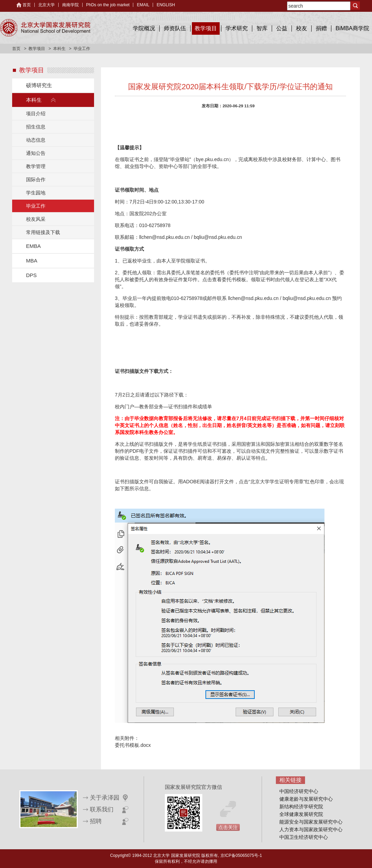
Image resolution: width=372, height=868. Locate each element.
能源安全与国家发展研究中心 (311, 822)
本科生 (59, 49)
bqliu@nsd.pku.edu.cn (218, 237)
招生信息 (36, 127)
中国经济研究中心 (299, 791)
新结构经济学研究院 (301, 807)
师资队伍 (175, 28)
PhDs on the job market (108, 5)
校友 (302, 28)
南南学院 (70, 5)
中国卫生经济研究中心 (304, 837)
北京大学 (46, 5)
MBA (32, 261)
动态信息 (36, 140)
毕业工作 (36, 206)
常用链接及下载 (43, 232)
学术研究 (237, 28)
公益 (282, 28)
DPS (31, 275)
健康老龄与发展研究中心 (306, 799)
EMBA (33, 246)
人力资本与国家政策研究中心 (311, 829)
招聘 (96, 821)
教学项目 (206, 28)
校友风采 (36, 219)
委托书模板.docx (133, 745)
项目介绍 (36, 114)
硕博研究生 (39, 85)
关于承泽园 (105, 798)
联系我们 (102, 809)
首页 (27, 5)
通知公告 (36, 153)
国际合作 (36, 180)
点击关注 (228, 827)
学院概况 (144, 28)
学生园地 (36, 193)
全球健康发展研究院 (301, 814)
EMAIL (143, 5)
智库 (262, 28)
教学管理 (36, 166)
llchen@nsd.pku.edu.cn (164, 237)
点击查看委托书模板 (224, 279)
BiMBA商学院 (352, 28)
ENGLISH (166, 5)
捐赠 (321, 28)
